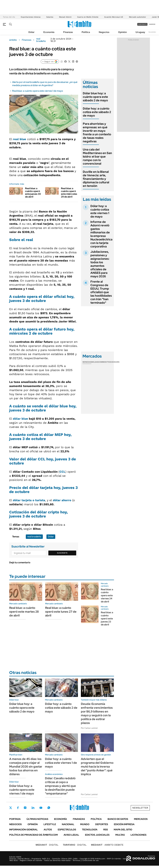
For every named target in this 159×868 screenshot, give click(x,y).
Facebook (18, 808)
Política (86, 32)
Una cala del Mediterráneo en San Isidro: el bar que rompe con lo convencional (97, 157)
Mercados (141, 819)
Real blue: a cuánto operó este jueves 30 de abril (33, 193)
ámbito (13, 40)
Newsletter (152, 32)
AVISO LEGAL (71, 835)
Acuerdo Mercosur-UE (114, 17)
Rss (106, 830)
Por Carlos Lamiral (89, 728)
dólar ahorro (62, 500)
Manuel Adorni (65, 17)
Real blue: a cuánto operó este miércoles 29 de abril (69, 193)
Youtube (41, 808)
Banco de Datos (118, 819)
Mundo (85, 824)
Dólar (32, 32)
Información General (24, 830)
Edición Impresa (124, 824)
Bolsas (95, 362)
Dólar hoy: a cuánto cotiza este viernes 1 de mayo (100, 211)
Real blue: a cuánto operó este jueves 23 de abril (107, 618)
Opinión (122, 32)
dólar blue (20, 419)
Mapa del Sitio (123, 830)
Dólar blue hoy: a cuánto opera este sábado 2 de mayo (95, 97)
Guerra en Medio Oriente (88, 17)
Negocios (104, 32)
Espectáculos (67, 830)
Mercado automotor (137, 17)
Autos (48, 830)
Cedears (115, 362)
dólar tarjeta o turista (29, 500)
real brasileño (41, 40)
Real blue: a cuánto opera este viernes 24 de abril (107, 596)
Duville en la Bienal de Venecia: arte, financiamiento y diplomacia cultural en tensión (96, 179)
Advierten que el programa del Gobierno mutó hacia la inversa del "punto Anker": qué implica (97, 767)
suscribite (142, 24)
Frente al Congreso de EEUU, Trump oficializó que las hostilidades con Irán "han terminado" (101, 292)
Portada (15, 819)
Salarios (50, 17)
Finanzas (68, 32)
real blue (19, 139)
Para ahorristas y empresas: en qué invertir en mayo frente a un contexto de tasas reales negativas (97, 133)
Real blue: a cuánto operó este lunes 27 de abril (61, 612)
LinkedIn (33, 808)
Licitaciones (138, 835)
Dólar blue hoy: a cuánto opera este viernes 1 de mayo (22, 790)
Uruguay (140, 32)
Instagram (25, 808)
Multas (120, 835)
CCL (62, 472)
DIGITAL (47, 845)
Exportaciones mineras (31, 17)
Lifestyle (50, 824)
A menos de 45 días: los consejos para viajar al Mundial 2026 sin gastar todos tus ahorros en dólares (26, 767)
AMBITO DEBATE (107, 845)
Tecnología (90, 830)
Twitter (11, 808)
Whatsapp (49, 808)
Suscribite (62, 553)
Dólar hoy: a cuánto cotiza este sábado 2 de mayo (97, 112)
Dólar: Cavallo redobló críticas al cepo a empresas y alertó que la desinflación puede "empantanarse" (60, 786)
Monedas (87, 362)
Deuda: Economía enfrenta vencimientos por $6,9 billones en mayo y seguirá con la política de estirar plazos (97, 713)
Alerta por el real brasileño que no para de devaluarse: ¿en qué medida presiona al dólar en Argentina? (45, 84)
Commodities (105, 362)
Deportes (102, 824)
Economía (49, 32)
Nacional (68, 824)
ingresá (152, 24)
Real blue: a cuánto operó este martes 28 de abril (24, 612)
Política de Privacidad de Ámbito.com (33, 835)
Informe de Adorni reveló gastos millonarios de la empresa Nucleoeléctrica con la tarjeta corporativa (101, 234)
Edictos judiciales (97, 835)
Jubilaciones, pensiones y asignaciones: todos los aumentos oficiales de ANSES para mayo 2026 (100, 264)
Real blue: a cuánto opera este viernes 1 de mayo (38, 91)
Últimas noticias (37, 819)
